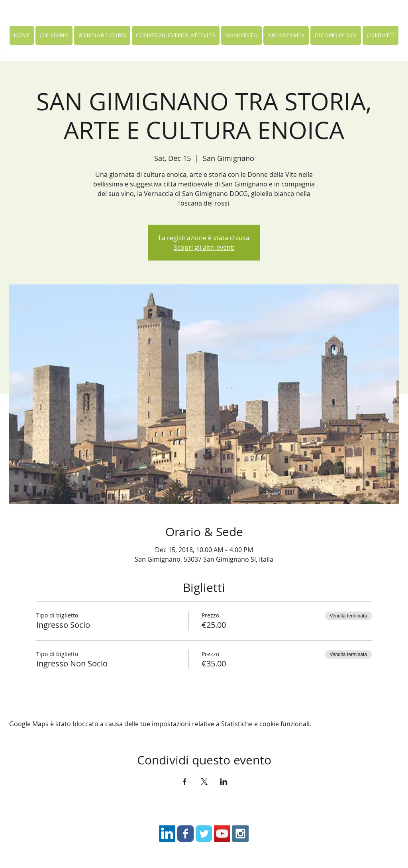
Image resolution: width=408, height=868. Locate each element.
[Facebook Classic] (185, 834)
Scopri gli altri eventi (204, 247)
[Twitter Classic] (204, 834)
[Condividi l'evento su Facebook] (185, 782)
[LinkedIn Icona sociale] (167, 834)
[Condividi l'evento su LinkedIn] (224, 782)
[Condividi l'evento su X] (204, 782)
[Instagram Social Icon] (240, 834)
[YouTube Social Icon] (222, 834)
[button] (102, 35)
